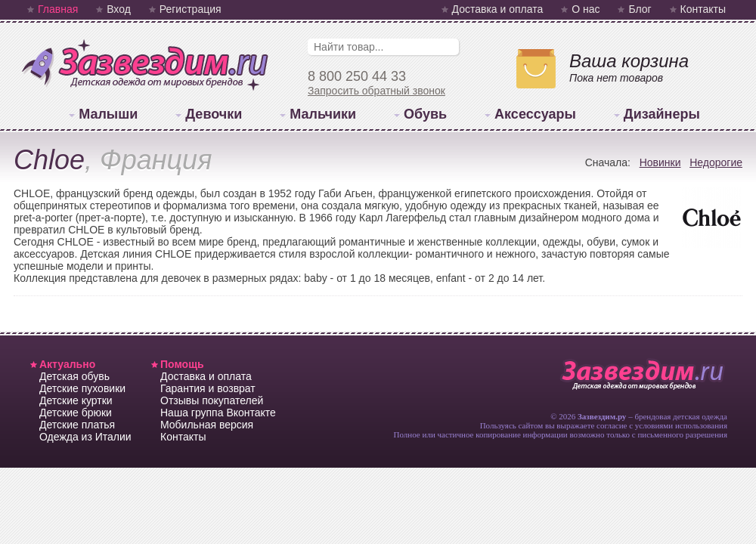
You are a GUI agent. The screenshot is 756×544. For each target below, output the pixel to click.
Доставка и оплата (498, 9)
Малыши (108, 114)
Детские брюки (76, 413)
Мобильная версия (207, 425)
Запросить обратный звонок (376, 91)
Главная (58, 9)
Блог (640, 9)
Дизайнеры (662, 114)
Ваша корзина (629, 61)
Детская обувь (74, 376)
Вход (119, 9)
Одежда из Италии (85, 437)
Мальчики (323, 114)
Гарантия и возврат (208, 388)
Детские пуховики (82, 388)
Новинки (660, 162)
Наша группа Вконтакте (218, 413)
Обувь (425, 114)
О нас (586, 9)
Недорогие (716, 162)
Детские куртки (76, 400)
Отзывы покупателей (212, 400)
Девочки (214, 114)
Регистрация (191, 9)
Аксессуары (535, 114)
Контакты (703, 9)
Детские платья (77, 425)
